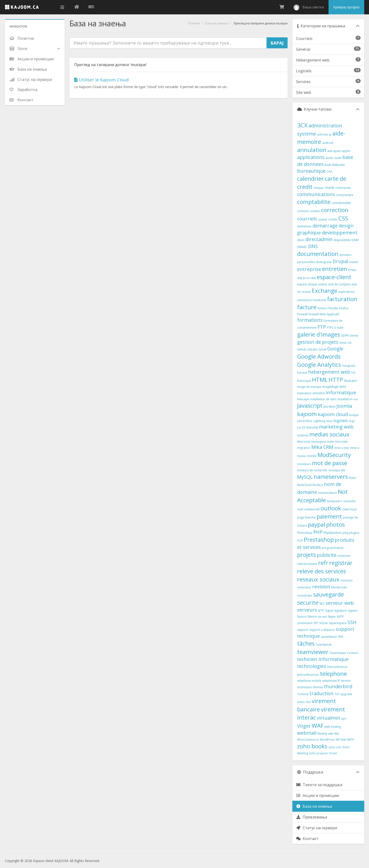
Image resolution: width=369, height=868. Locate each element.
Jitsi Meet (329, 407)
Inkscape (303, 399)
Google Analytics (319, 364)
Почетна (194, 23)
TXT (337, 694)
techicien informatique (323, 659)
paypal (317, 524)
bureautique (311, 171)
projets (307, 555)
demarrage (325, 226)
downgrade (324, 262)
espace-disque (307, 284)
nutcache (349, 501)
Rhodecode (339, 587)
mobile (312, 456)
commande (343, 188)
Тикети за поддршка (319, 785)
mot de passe (330, 463)
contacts (303, 211)
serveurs (307, 610)
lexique (354, 415)
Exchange (325, 290)
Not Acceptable (322, 496)
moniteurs (304, 464)
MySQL (305, 477)
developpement (340, 233)
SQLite (324, 623)
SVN (341, 637)
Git (350, 343)
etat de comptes (339, 284)
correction (335, 210)
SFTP (321, 611)
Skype (332, 617)
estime (323, 284)
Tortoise (303, 694)
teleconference (337, 667)
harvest (302, 373)
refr (323, 563)
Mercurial (304, 442)
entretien (335, 269)
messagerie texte (322, 442)
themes (318, 687)
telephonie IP (331, 681)
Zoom (333, 753)
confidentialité (341, 203)
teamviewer (313, 652)
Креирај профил (346, 7)
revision (321, 587)
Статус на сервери (317, 828)
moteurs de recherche (312, 470)
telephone (333, 674)
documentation (318, 254)
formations (310, 320)
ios (356, 399)
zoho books (312, 746)
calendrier (310, 178)
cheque (318, 188)
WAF (318, 725)
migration (304, 448)
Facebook (319, 300)
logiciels (341, 421)
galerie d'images (319, 334)
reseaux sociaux (318, 579)
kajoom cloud (333, 414)
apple (346, 151)
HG (353, 373)
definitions (304, 226)
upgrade (346, 694)
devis (301, 240)
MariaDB (312, 427)
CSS (343, 218)
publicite (327, 555)
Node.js (318, 485)
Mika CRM (322, 447)
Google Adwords (319, 356)
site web (322, 617)
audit (338, 158)
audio (330, 158)
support (303, 630)
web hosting (333, 727)
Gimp (343, 343)
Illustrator (351, 381)
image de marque (309, 387)
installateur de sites (323, 399)
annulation (312, 150)
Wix (337, 734)
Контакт (307, 839)
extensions (304, 300)
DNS (313, 246)
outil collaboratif (308, 509)
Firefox (344, 308)
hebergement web (329, 372)
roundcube (305, 595)
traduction (322, 693)
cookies (315, 211)
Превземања (312, 817)
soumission (305, 623)
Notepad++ (335, 501)
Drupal (340, 261)
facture (307, 307)
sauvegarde (329, 594)
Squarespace (338, 623)
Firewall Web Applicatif (324, 314)
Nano (353, 478)
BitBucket (338, 165)
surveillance (329, 637)
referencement (307, 564)
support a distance (322, 630)
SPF (316, 623)
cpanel (323, 219)
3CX (302, 125)
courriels (307, 219)
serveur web (340, 603)
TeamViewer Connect (344, 653)
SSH (352, 622)
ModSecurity (334, 455)
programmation (333, 548)
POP (300, 541)
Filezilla (333, 308)
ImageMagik (330, 387)
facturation (342, 299)
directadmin (319, 239)
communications (316, 194)
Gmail (322, 349)
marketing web (336, 427)
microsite (341, 442)
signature (340, 611)
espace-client (334, 277)
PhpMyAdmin (332, 533)
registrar (341, 563)
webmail (307, 733)
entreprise (309, 269)
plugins (354, 533)
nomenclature (327, 493)
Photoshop (305, 533)
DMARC (302, 247)
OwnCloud (349, 509)
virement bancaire (317, 705)
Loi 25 (301, 427)
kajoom (307, 414)
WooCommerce (308, 740)
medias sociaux (329, 434)
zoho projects (318, 753)
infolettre (319, 393)
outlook (331, 508)
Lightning (319, 421)
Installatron (345, 399)
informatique (341, 392)
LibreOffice (305, 421)
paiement (329, 516)
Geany (354, 335)
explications (346, 292)
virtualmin (329, 718)
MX (343, 470)
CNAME (329, 188)
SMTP (340, 617)
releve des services (322, 571)
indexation (304, 393)
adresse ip (324, 134)
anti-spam (334, 151)
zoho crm (335, 747)
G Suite (339, 328)
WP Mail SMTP (345, 740)
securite (308, 602)
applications (311, 157)
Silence (312, 617)
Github (302, 349)
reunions (346, 580)
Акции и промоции (317, 795)
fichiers (322, 308)
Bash (328, 165)
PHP (318, 532)
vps (344, 719)
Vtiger (304, 726)
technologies (312, 666)
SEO (322, 604)
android (328, 143)
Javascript (310, 405)
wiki (331, 734)
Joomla (344, 406)
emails (354, 262)
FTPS (330, 328)
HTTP (336, 380)
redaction (344, 556)
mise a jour (342, 448)
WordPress (327, 740)
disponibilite (342, 240)
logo (352, 421)
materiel (303, 435)
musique (334, 470)
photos (335, 524)
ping (345, 533)
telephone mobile (309, 681)
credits (333, 219)
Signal (329, 611)
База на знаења (217, 23)
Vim (308, 702)
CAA (329, 172)
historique (304, 381)
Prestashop (319, 539)
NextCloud (304, 485)
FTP (322, 327)
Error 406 (309, 278)
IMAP (343, 387)
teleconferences (308, 675)
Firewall (302, 314)
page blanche (306, 517)
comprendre (345, 195)
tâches (306, 643)
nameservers (331, 476)
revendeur (304, 587)
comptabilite (314, 202)
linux (329, 421)
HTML (320, 380)
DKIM (355, 240)
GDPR (345, 335)
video (301, 702)
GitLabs (312, 349)
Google (335, 349)
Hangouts (349, 366)
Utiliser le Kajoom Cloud (101, 80)
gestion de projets (318, 342)
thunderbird (338, 686)
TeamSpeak (324, 645)
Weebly (322, 734)
